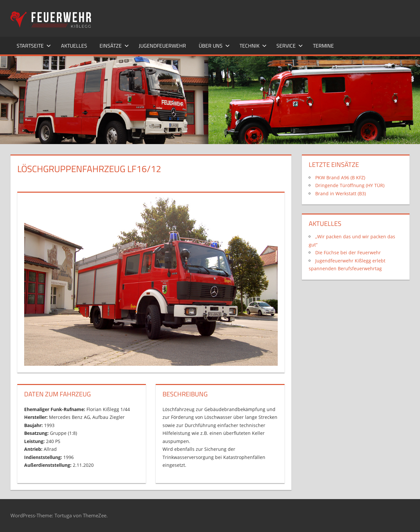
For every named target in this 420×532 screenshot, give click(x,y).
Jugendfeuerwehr (162, 46)
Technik (253, 46)
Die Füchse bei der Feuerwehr (348, 252)
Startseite (34, 46)
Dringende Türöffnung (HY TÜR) (350, 185)
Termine (323, 46)
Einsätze (114, 46)
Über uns (214, 46)
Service (290, 46)
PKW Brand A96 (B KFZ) (340, 177)
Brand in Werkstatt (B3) (341, 193)
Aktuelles (74, 46)
